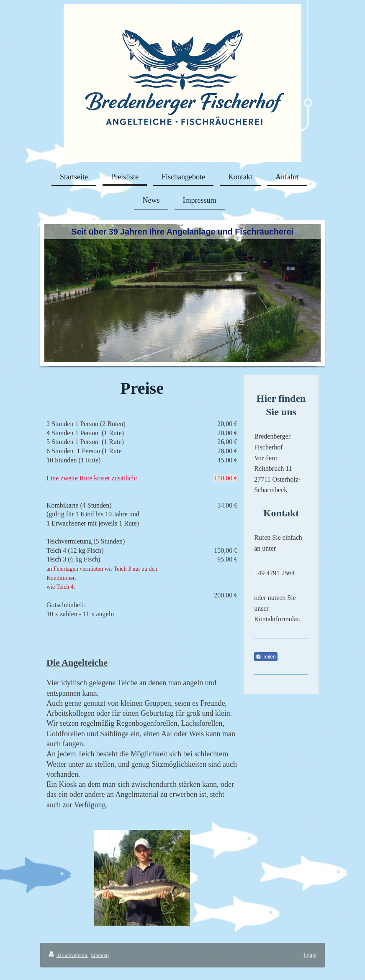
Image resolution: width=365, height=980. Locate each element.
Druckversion (68, 955)
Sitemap (100, 955)
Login (310, 955)
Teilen (266, 657)
